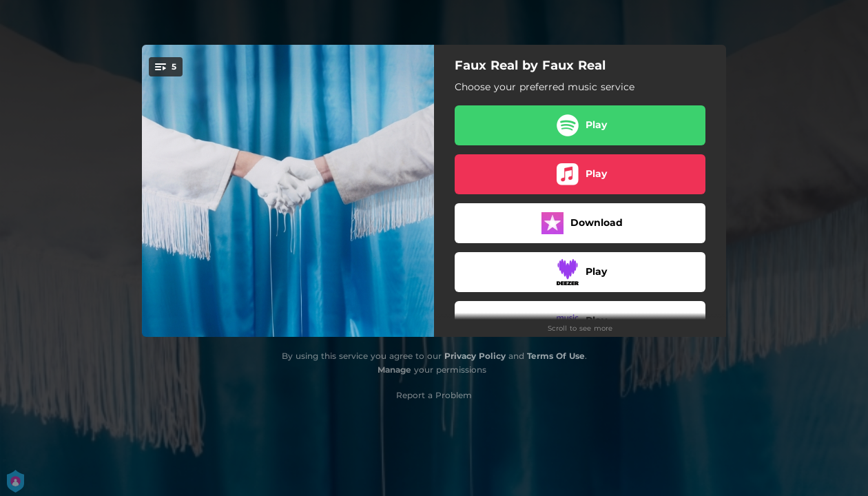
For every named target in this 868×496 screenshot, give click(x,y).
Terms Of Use (556, 356)
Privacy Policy (475, 356)
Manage (394, 370)
